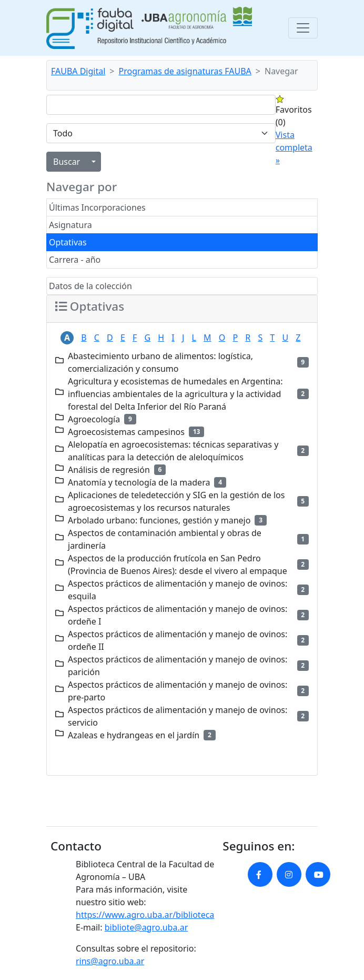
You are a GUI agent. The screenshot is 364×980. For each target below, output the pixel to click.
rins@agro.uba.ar (110, 961)
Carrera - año (75, 260)
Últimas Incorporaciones (97, 207)
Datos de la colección (90, 286)
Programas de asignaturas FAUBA (185, 71)
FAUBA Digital (78, 71)
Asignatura (70, 225)
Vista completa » (294, 147)
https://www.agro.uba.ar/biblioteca (145, 915)
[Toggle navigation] (303, 28)
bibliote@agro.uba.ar (146, 927)
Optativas (68, 242)
